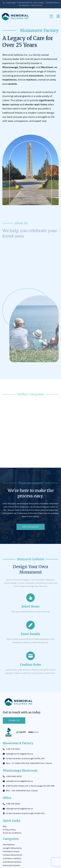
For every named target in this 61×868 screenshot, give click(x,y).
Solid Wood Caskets (12, 862)
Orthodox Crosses (11, 851)
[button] (58, 16)
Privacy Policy (9, 830)
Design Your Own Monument (30, 569)
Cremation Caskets (12, 858)
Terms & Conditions (12, 833)
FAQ (5, 826)
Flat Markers (9, 845)
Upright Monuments (12, 848)
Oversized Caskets (12, 865)
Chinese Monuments (13, 855)
